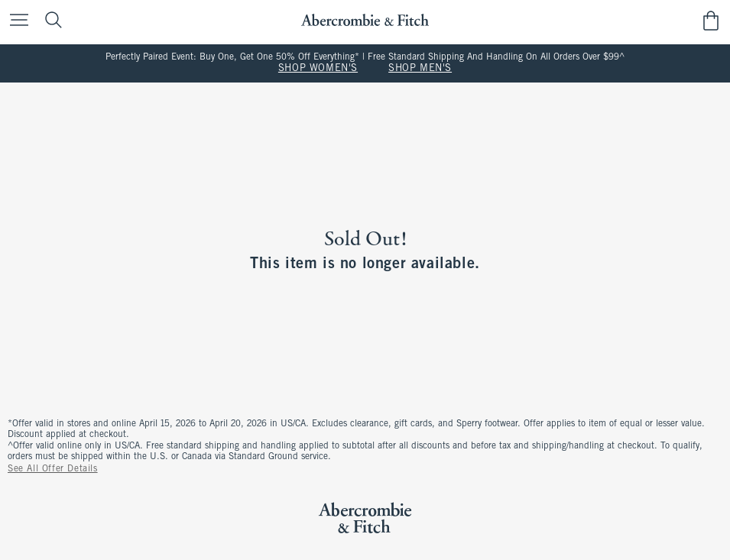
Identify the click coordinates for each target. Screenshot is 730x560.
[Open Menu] (15, 21)
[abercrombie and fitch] (365, 20)
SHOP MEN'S (420, 69)
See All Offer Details (53, 469)
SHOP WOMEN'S (318, 69)
